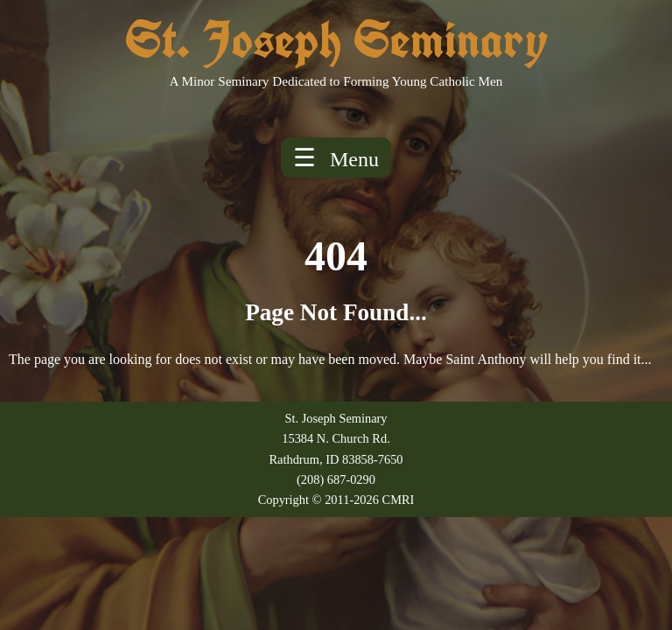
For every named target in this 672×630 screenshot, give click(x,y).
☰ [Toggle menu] (336, 157)
